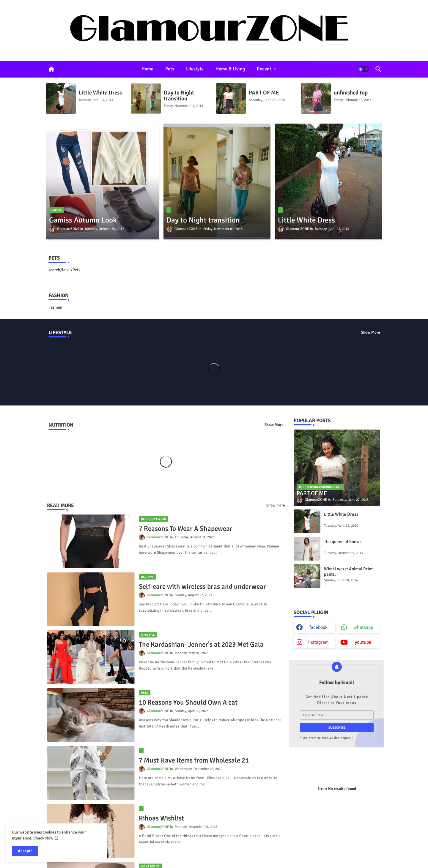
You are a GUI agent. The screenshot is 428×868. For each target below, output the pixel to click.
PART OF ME (264, 93)
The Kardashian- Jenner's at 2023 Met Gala (201, 645)
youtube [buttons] (363, 642)
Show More (370, 332)
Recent (264, 69)
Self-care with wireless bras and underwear (202, 587)
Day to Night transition (179, 96)
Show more (276, 505)
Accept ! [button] (25, 851)
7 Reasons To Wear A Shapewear (186, 529)
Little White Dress (100, 93)
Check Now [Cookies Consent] (43, 838)
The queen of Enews (343, 542)
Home (147, 69)
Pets (170, 69)
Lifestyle (195, 69)
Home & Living (230, 69)
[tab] (147, 69)
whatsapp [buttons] (363, 627)
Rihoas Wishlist (161, 818)
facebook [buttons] (318, 627)
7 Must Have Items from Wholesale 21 (194, 760)
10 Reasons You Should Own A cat (188, 703)
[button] (364, 69)
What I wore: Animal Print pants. (348, 572)
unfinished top (351, 93)
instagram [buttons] (318, 642)
